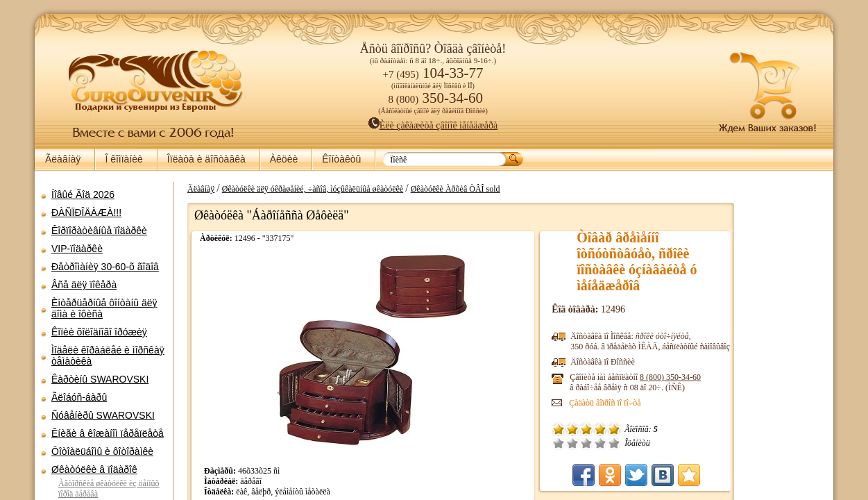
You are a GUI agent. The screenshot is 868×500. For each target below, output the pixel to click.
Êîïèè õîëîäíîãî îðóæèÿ (99, 332)
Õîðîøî (533, 443)
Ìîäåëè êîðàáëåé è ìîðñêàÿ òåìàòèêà (108, 356)
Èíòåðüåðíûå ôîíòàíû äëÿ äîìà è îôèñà (104, 308)
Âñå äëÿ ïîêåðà (84, 285)
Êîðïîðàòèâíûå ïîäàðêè (99, 231)
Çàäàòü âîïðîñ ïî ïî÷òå (538, 403)
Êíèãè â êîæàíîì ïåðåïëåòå (108, 433)
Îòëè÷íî (547, 443)
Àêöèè (284, 159)
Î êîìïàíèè (124, 159)
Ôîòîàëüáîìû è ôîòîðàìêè (102, 451)
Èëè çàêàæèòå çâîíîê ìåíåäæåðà (433, 125)
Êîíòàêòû (341, 159)
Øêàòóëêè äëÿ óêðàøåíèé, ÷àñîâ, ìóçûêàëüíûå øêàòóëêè (306, 189)
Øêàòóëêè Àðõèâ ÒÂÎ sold (449, 189)
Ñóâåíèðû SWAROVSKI (103, 415)
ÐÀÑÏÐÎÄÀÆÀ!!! (86, 212)
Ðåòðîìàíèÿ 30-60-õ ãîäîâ (105, 267)
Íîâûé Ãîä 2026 (83, 194)
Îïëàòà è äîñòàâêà (206, 159)
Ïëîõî (505, 443)
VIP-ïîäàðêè (77, 249)
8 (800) (603, 377)
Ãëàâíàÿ (63, 159)
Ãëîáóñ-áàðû (79, 397)
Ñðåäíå (519, 443)
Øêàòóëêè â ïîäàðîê (94, 469)
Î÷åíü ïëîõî (491, 443)
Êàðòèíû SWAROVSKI (100, 379)
